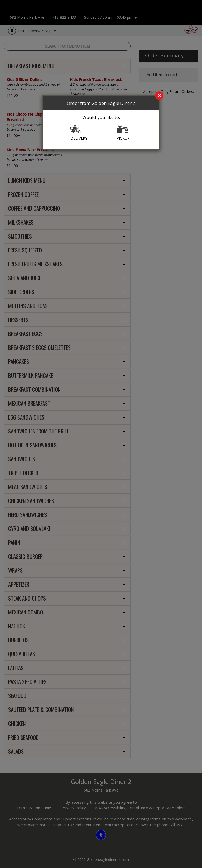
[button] (76, 130)
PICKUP (123, 133)
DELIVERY (79, 133)
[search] (101, 96)
